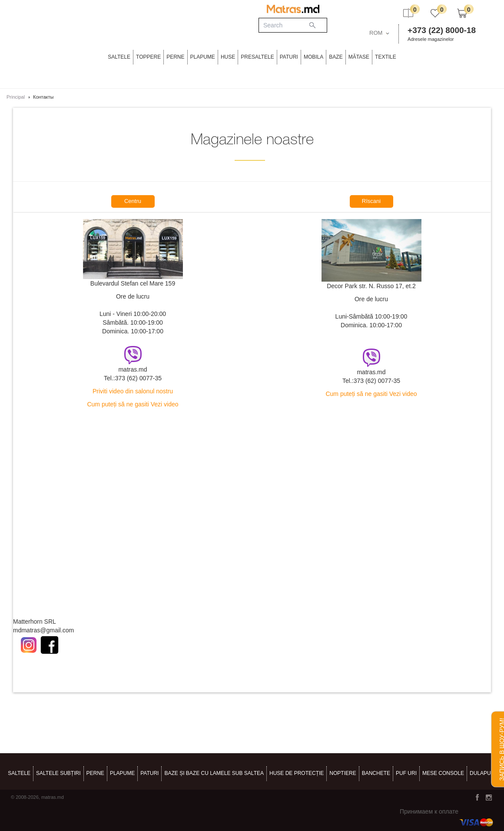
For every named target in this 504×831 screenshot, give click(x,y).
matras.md (133, 369)
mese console (443, 773)
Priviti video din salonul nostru (133, 391)
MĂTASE (359, 57)
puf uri (406, 773)
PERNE (175, 57)
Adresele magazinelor (431, 39)
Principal (16, 97)
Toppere (148, 57)
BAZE (336, 57)
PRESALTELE (257, 57)
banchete (376, 773)
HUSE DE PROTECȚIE (297, 773)
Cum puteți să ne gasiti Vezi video (133, 404)
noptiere (343, 773)
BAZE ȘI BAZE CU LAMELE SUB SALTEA (214, 773)
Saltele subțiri (58, 773)
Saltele (119, 57)
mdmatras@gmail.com (43, 630)
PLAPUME (203, 57)
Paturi (289, 57)
